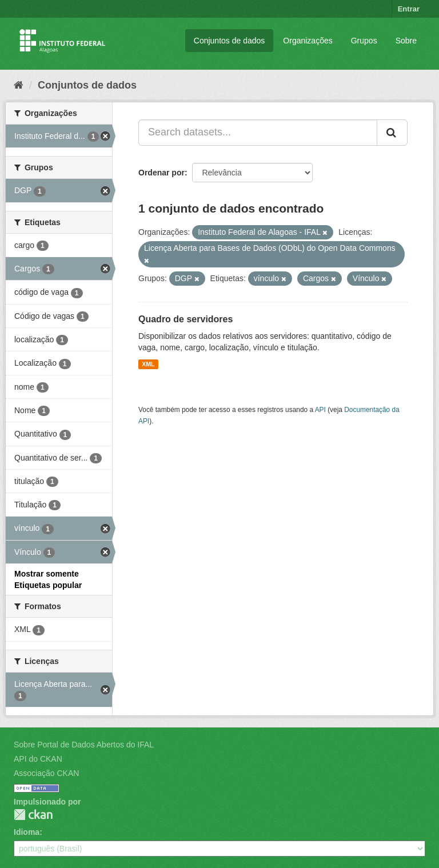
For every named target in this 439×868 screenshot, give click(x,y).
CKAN (33, 815)
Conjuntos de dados (230, 41)
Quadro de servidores (185, 319)
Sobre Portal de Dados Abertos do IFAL (84, 745)
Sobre (406, 41)
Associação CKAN (46, 773)
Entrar (409, 9)
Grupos (364, 41)
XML (148, 364)
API (320, 410)
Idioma (27, 832)
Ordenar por (161, 173)
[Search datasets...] (258, 133)
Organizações (308, 41)
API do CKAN (38, 759)
